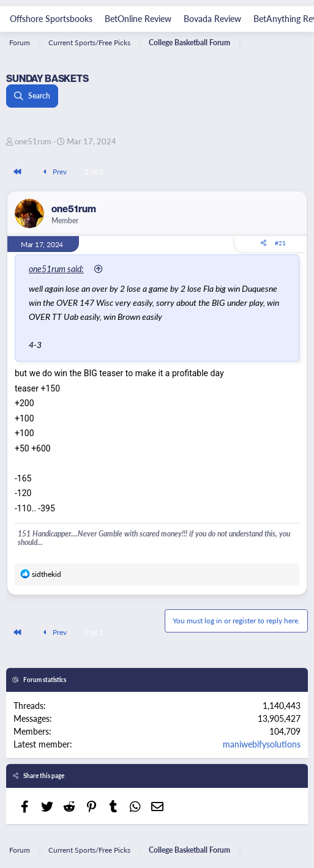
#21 (280, 243)
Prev (53, 172)
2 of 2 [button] (94, 172)
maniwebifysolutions (262, 744)
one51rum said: (56, 269)
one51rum (33, 141)
